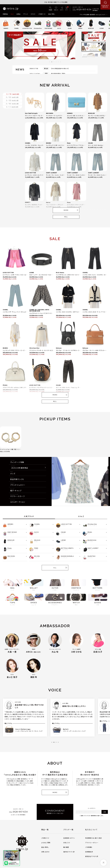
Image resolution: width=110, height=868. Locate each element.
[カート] (66, 9)
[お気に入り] (56, 9)
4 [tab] (56, 62)
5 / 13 (12, 104)
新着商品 (5, 14)
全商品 (18, 14)
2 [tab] (52, 62)
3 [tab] (54, 62)
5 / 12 (12, 111)
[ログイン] (62, 9)
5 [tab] (58, 62)
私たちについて (91, 829)
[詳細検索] (50, 9)
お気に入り (67, 843)
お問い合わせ (45, 852)
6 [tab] (60, 62)
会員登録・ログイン (69, 838)
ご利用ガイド (42, 14)
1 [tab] (50, 62)
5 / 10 (12, 118)
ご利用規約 (89, 847)
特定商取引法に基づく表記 (93, 838)
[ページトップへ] (104, 863)
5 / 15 (13, 96)
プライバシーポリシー (92, 843)
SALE (12, 14)
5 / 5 (12, 125)
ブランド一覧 (68, 829)
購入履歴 (66, 847)
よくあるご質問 (46, 843)
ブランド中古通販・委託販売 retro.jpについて (93, 15)
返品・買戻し (52, 14)
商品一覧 (45, 829)
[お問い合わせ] (105, 5)
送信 (105, 812)
